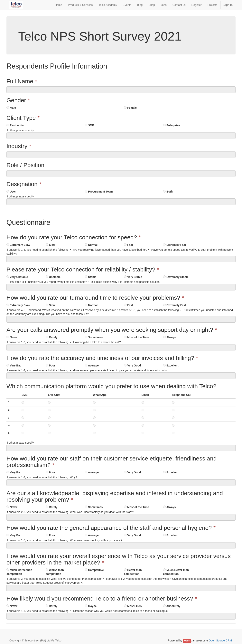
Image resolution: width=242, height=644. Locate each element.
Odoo (187, 641)
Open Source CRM (220, 640)
